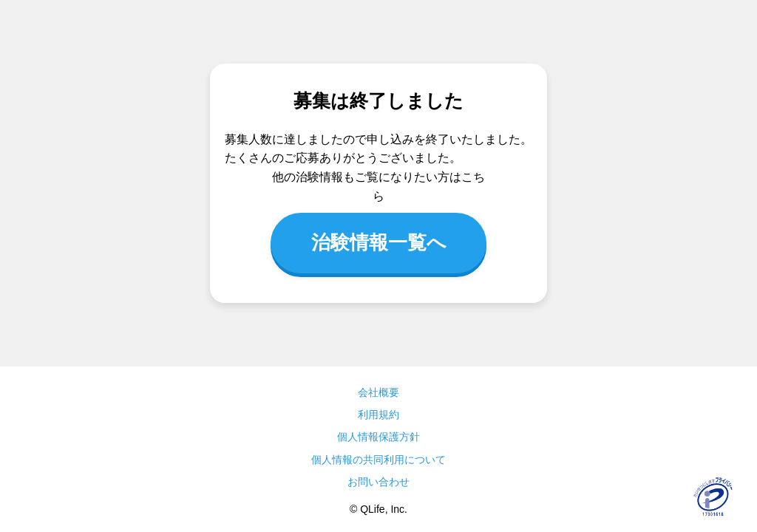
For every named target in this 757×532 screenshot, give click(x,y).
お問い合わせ (378, 482)
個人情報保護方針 (378, 437)
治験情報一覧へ (379, 242)
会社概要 (378, 392)
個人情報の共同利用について (378, 460)
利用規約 (378, 415)
